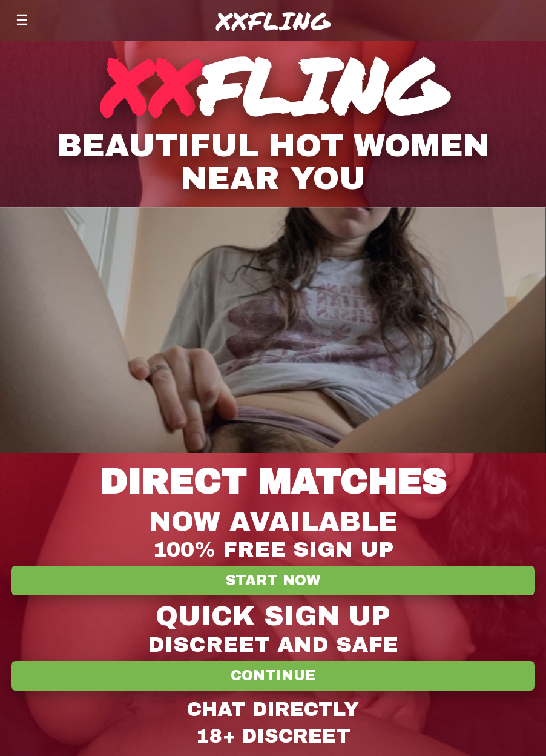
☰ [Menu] (22, 20)
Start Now (273, 581)
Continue (273, 676)
